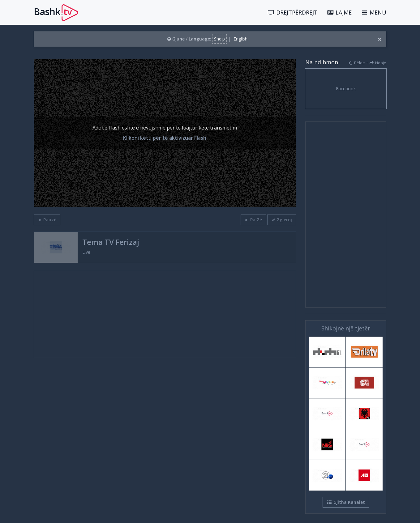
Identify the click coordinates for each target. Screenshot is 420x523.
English (240, 39)
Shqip (219, 39)
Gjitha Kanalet (346, 502)
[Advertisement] (165, 314)
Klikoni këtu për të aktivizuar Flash (165, 138)
